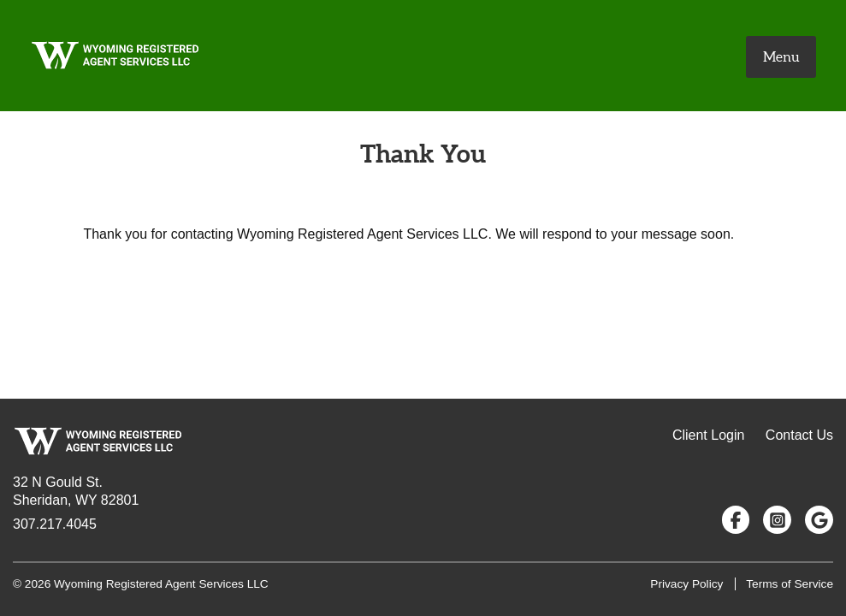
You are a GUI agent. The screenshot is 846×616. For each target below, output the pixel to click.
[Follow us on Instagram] (777, 520)
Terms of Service (790, 584)
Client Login (709, 435)
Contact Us (799, 435)
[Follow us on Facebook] (736, 520)
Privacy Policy (686, 584)
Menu (781, 56)
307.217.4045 (55, 524)
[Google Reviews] (819, 520)
